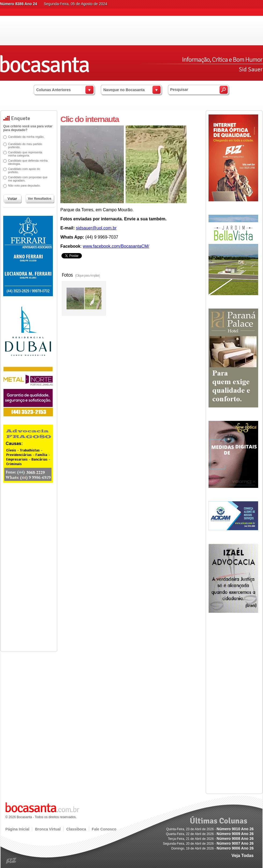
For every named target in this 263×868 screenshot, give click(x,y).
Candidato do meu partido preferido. (23, 146)
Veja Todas (243, 856)
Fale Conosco (104, 829)
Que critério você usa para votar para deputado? (26, 128)
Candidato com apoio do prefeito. (22, 170)
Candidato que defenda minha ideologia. (26, 162)
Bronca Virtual (48, 829)
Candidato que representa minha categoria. (23, 154)
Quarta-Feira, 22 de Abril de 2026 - (210, 834)
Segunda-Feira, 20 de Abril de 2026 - (208, 844)
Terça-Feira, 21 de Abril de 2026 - (211, 839)
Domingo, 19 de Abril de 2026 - (212, 848)
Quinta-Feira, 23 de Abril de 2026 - (210, 829)
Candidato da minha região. (24, 137)
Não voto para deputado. (22, 186)
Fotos (81, 275)
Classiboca (76, 829)
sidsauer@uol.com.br (96, 228)
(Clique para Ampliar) (87, 276)
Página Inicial (17, 829)
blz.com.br (11, 861)
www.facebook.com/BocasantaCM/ (116, 246)
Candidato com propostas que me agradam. (26, 179)
